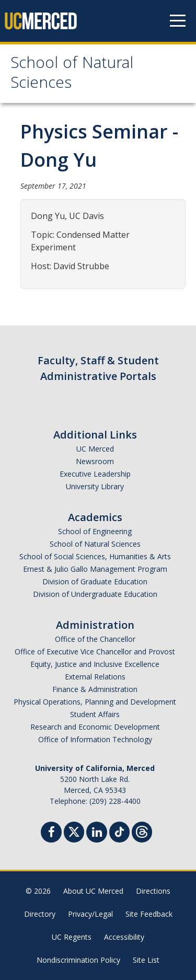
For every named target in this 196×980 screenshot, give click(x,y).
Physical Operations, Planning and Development (95, 702)
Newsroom (95, 461)
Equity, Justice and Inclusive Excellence (95, 664)
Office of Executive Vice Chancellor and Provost (95, 652)
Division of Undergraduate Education (95, 594)
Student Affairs (95, 714)
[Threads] (142, 831)
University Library (95, 486)
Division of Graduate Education (95, 581)
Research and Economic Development (95, 727)
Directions (153, 891)
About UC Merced (93, 891)
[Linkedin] (97, 833)
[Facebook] (51, 833)
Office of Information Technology (95, 739)
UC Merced (95, 449)
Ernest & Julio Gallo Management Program (95, 569)
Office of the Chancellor (95, 639)
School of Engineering (95, 531)
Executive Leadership (95, 474)
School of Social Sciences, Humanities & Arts (95, 556)
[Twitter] (74, 831)
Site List (146, 960)
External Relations (95, 677)
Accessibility (124, 937)
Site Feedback (149, 914)
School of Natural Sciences (72, 74)
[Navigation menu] (178, 21)
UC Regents (72, 937)
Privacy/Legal (90, 914)
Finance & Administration (95, 689)
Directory (40, 914)
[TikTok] (119, 831)
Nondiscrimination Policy (78, 960)
